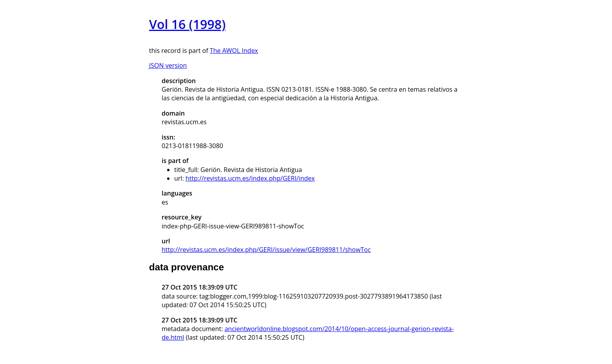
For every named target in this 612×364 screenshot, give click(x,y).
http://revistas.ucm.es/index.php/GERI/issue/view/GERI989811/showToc (266, 250)
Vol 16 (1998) (187, 24)
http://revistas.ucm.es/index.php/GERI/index (250, 178)
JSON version (168, 65)
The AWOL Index (234, 51)
